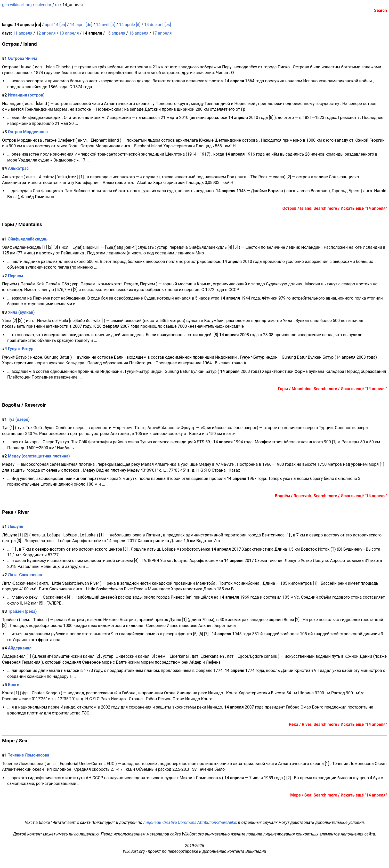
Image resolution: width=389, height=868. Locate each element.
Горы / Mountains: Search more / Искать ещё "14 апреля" (333, 389)
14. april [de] (81, 25)
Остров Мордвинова (28, 132)
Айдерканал (20, 648)
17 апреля (162, 33)
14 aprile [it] (130, 25)
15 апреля (115, 33)
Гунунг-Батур (21, 349)
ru (57, 5)
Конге (14, 685)
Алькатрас (18, 168)
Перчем (16, 276)
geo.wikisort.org (17, 5)
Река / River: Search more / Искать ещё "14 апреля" (338, 724)
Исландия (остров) (26, 95)
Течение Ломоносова (29, 755)
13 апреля (69, 33)
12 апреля (46, 33)
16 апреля (139, 33)
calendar (43, 5)
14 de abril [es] (158, 25)
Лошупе (16, 527)
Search (380, 10)
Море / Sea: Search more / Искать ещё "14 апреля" (339, 795)
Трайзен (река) (22, 611)
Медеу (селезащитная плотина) (39, 456)
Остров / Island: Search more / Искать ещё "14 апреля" (335, 208)
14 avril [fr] (106, 25)
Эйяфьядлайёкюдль (28, 239)
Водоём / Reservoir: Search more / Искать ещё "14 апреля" (331, 496)
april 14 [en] (55, 25)
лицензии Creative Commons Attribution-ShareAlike (190, 822)
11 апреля (23, 33)
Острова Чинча (23, 58)
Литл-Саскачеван (25, 575)
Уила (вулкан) (21, 312)
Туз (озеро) (19, 419)
